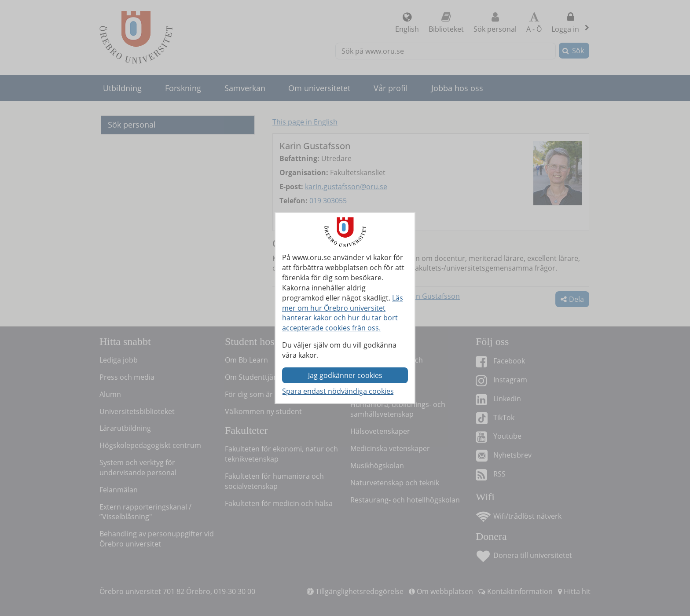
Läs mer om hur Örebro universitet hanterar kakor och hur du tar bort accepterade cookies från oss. (343, 313)
